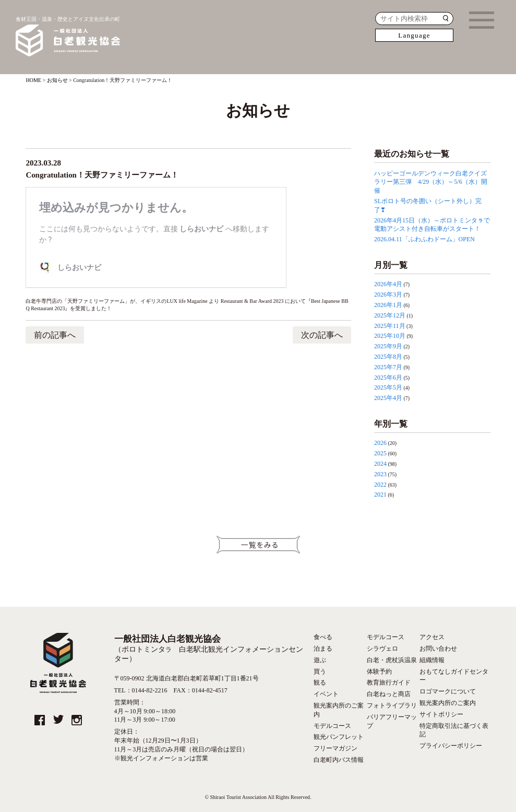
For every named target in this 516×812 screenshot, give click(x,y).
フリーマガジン (335, 748)
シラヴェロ (382, 649)
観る (320, 682)
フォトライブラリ (392, 705)
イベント (326, 694)
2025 (380, 453)
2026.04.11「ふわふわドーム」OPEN (424, 239)
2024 (380, 464)
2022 (380, 485)
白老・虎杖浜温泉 (392, 660)
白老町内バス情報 (339, 760)
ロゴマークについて (448, 691)
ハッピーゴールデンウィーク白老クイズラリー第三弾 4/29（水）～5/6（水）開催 (431, 182)
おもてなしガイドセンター (454, 676)
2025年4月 (388, 398)
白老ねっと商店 (389, 694)
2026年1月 (388, 305)
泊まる (323, 649)
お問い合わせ (438, 649)
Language (414, 35)
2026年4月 (388, 284)
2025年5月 (388, 387)
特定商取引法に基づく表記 (454, 730)
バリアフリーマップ (392, 721)
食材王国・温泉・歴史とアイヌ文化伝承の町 (68, 37)
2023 (380, 474)
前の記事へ (55, 335)
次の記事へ (322, 335)
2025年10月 (390, 336)
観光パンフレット (339, 737)
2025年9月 (388, 346)
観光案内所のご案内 (339, 710)
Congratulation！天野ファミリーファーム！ (102, 175)
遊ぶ (320, 660)
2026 (380, 443)
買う (320, 672)
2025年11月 (390, 326)
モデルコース (332, 726)
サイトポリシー (441, 714)
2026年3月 (388, 295)
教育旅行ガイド (389, 682)
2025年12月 (390, 315)
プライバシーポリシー (451, 746)
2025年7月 (388, 367)
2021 (380, 495)
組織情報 (432, 660)
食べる (323, 637)
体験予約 (379, 672)
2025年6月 (388, 378)
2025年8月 (388, 357)
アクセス (432, 637)
